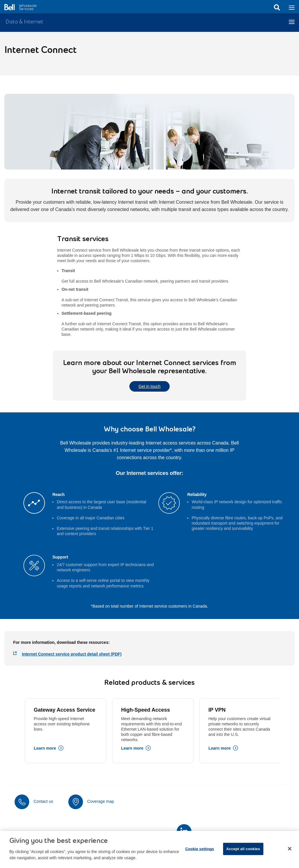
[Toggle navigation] (292, 7)
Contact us (43, 801)
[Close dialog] (290, 853)
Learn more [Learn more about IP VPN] (220, 748)
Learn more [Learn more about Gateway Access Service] (45, 748)
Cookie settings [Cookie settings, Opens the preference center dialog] (200, 853)
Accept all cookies (243, 853)
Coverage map (101, 801)
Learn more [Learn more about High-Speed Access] (132, 748)
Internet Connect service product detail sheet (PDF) (72, 654)
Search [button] (277, 8)
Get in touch (149, 386)
